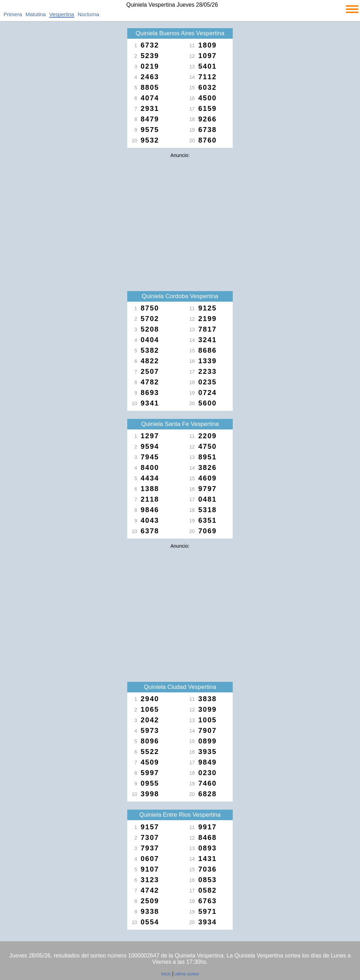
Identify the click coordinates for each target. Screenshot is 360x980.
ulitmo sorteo (187, 974)
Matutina (36, 14)
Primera (13, 14)
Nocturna (88, 14)
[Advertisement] (180, 211)
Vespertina (62, 14)
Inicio (166, 974)
